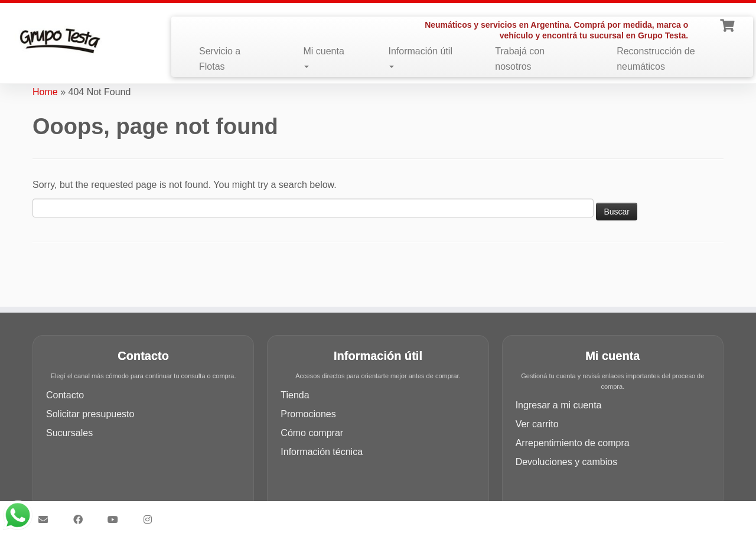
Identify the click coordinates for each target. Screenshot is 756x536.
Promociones (308, 414)
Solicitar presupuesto (90, 414)
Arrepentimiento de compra (573, 443)
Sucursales (69, 433)
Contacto (65, 395)
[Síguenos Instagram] (151, 519)
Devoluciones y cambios (567, 462)
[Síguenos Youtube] (117, 519)
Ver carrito (537, 424)
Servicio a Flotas (220, 59)
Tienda (295, 395)
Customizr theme (462, 514)
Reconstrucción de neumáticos (656, 59)
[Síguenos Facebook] (82, 519)
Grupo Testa (311, 514)
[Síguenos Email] (47, 519)
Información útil (420, 57)
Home (45, 92)
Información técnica (322, 452)
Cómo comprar (312, 433)
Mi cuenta (323, 57)
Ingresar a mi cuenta (559, 405)
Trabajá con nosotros (520, 59)
